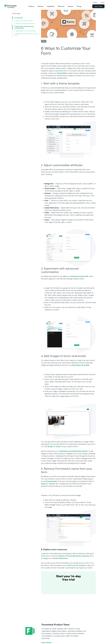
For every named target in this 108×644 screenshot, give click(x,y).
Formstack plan (51, 481)
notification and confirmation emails (73, 451)
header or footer (54, 447)
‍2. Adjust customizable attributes (25, 24)
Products (31, 6)
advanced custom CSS (79, 276)
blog (46, 558)
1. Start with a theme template (24, 21)
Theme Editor (62, 73)
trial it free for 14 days (76, 565)
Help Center (63, 558)
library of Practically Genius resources (74, 556)
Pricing (79, 6)
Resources (61, 6)
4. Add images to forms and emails (25, 31)
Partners (71, 6)
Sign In (103, 2)
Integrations (51, 6)
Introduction (19, 18)
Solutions (41, 6)
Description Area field (81, 365)
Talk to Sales (98, 6)
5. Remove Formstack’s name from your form (27, 35)
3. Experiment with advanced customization (24, 27)
